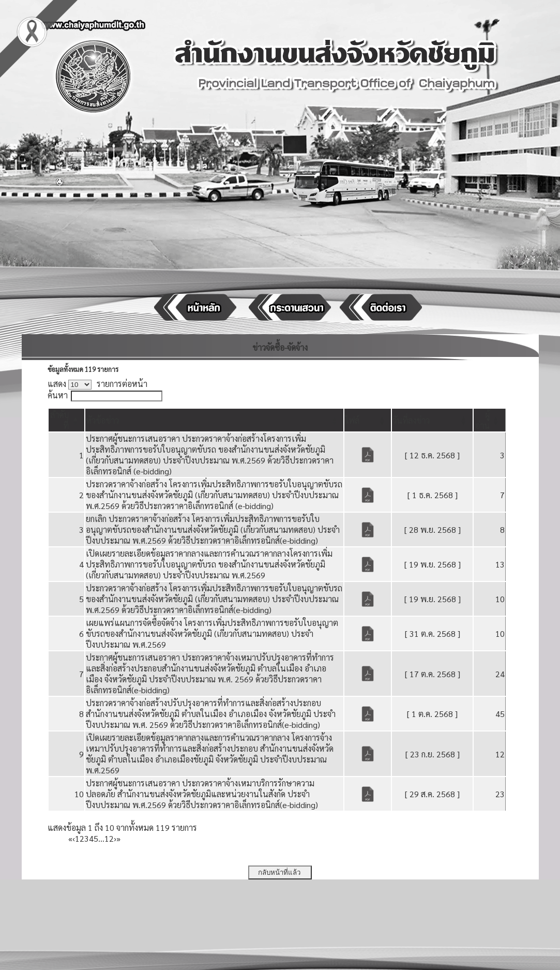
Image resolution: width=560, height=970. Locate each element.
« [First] (70, 838)
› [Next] (115, 838)
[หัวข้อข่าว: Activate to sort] (214, 420)
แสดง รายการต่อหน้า (98, 384)
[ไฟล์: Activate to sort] (368, 420)
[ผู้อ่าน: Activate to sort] (490, 420)
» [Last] (118, 838)
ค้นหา (58, 395)
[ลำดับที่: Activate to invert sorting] (67, 420)
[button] (102, 420)
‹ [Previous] (74, 838)
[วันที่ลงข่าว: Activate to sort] (432, 420)
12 (109, 838)
